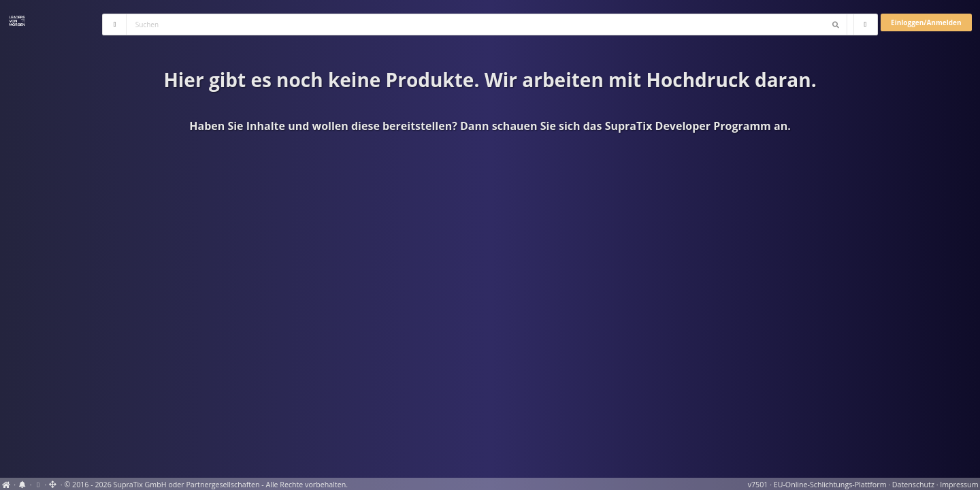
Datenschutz (913, 485)
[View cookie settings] (38, 485)
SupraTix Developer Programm (688, 126)
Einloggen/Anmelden (926, 22)
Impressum (959, 485)
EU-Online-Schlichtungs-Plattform (830, 485)
